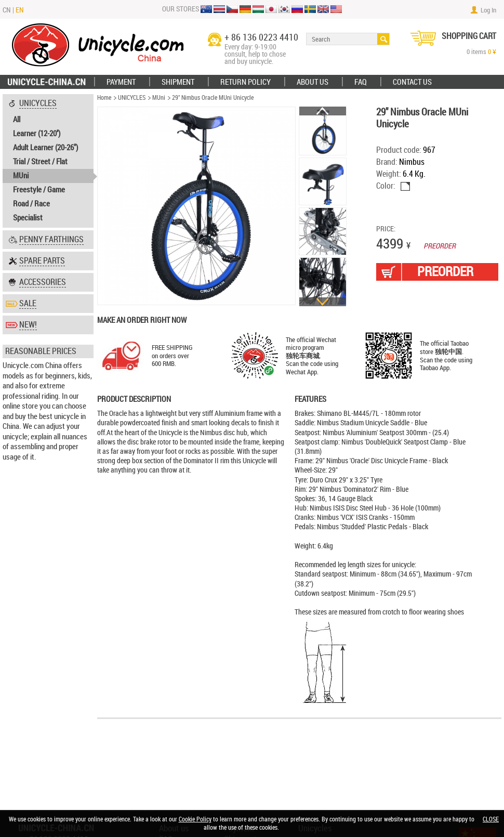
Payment (121, 82)
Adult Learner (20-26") (45, 148)
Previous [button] (323, 111)
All (17, 120)
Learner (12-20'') (37, 134)
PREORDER (445, 272)
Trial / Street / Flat (40, 162)
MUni (21, 176)
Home (104, 98)
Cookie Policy (195, 819)
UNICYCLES (132, 98)
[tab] (48, 161)
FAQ (361, 82)
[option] (323, 132)
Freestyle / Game (39, 190)
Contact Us (412, 82)
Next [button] (323, 302)
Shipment (178, 82)
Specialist (28, 218)
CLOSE (491, 819)
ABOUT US (313, 82)
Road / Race (31, 204)
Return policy (246, 82)
